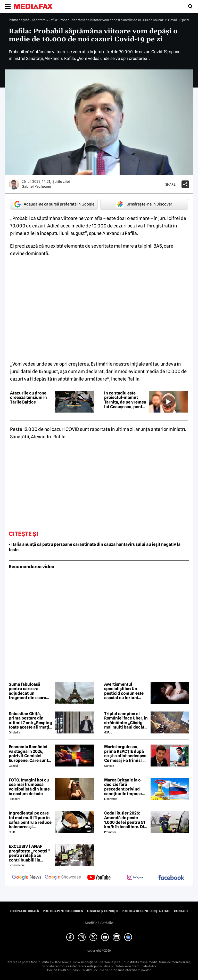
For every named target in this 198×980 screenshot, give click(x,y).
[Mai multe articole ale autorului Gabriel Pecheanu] (14, 184)
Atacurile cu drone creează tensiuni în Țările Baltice (28, 398)
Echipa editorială (24, 911)
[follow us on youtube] (99, 878)
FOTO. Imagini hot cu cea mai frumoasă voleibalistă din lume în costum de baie (29, 787)
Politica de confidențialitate (146, 911)
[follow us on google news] (27, 878)
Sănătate (39, 20)
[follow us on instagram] (135, 878)
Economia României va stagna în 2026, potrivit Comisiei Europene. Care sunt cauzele (28, 754)
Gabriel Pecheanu (36, 186)
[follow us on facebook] (171, 878)
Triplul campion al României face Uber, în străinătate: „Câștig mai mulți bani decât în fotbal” (126, 721)
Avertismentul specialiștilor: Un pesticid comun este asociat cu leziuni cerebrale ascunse (124, 691)
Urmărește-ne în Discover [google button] (144, 204)
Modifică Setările (99, 923)
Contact (181, 911)
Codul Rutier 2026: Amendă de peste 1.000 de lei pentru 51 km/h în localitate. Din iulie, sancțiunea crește (125, 820)
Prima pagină (19, 20)
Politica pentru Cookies (63, 911)
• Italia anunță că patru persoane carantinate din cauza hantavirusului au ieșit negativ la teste (95, 547)
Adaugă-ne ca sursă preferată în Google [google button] (54, 204)
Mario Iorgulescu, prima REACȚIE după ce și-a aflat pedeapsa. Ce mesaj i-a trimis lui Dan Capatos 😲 (126, 754)
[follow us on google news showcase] (63, 878)
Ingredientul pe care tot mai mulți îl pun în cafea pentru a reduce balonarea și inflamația (30, 820)
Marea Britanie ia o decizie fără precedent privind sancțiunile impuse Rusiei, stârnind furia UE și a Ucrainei (125, 787)
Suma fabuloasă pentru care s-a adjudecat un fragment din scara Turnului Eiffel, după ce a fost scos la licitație (29, 691)
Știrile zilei (61, 181)
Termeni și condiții (102, 911)
